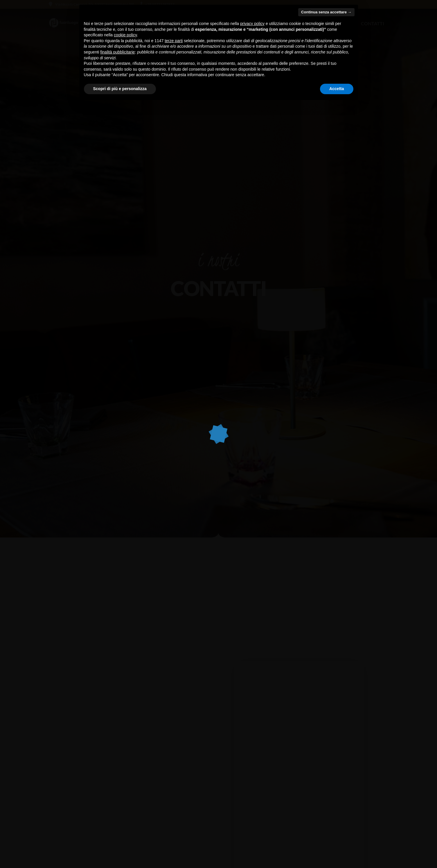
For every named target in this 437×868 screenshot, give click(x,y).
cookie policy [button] (125, 35)
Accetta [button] (337, 89)
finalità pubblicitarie (117, 52)
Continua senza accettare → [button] (326, 12)
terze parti (174, 41)
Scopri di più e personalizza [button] (120, 89)
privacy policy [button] (252, 24)
